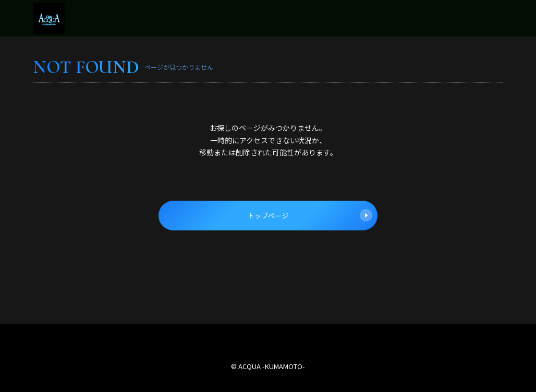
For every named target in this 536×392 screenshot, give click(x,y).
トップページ (310, 215)
